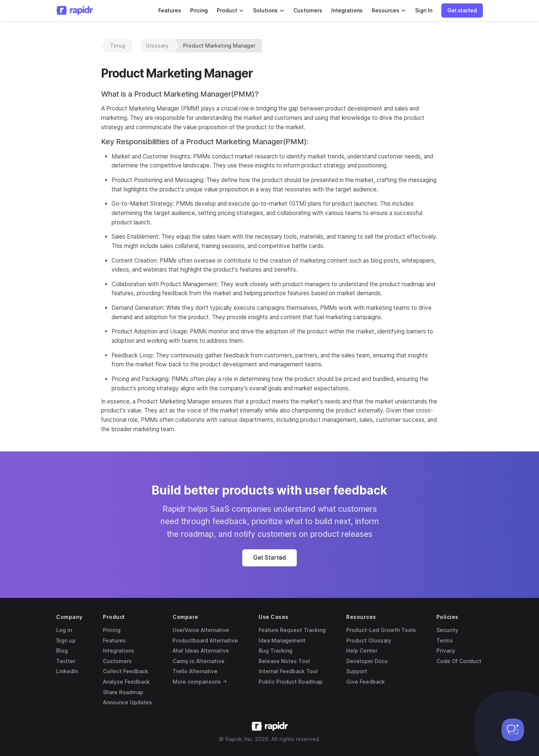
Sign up (66, 640)
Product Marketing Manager (219, 46)
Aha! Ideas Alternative (201, 651)
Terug (118, 46)
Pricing (199, 10)
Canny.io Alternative (199, 661)
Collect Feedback (126, 671)
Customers (308, 10)
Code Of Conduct (459, 661)
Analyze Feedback (126, 682)
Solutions (269, 10)
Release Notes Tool (284, 661)
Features (170, 10)
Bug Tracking (275, 651)
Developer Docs (367, 661)
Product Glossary (369, 640)
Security (447, 630)
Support (357, 671)
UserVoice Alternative (201, 630)
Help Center (362, 651)
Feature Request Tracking (292, 630)
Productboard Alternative (205, 640)
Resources (389, 10)
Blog (62, 651)
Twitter (66, 661)
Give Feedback (366, 682)
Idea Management (282, 640)
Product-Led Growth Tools (381, 630)
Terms (445, 640)
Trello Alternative (195, 671)
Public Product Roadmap (291, 682)
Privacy (446, 651)
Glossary (157, 46)
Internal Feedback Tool (288, 671)
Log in (64, 630)
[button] (462, 10)
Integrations (347, 10)
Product (230, 10)
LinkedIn (67, 671)
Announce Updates (127, 702)
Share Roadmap (123, 692)
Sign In (424, 10)
